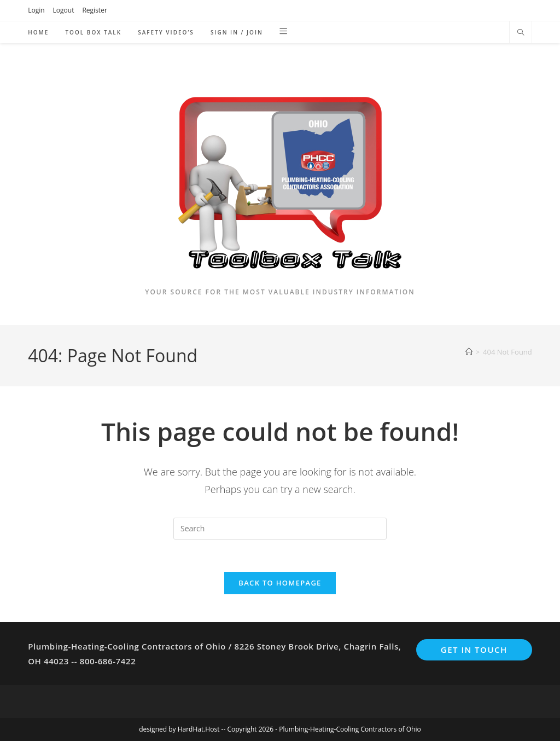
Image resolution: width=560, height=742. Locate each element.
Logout (64, 10)
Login (36, 10)
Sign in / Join (237, 32)
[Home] (469, 352)
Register (94, 10)
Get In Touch (474, 651)
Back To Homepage (280, 584)
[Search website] (521, 33)
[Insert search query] (280, 529)
